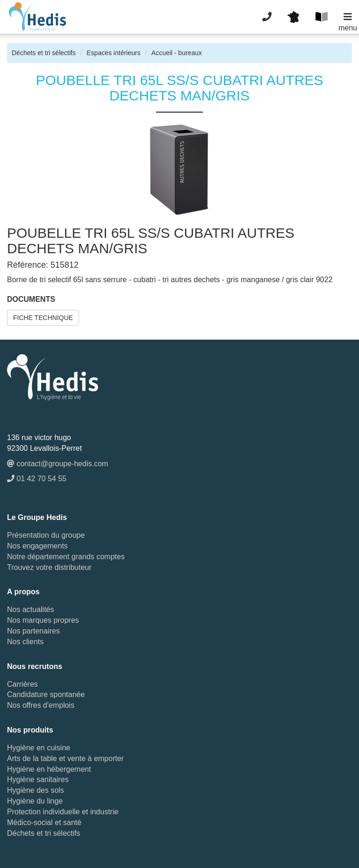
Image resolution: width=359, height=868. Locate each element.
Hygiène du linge (35, 801)
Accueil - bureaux (177, 53)
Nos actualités (31, 609)
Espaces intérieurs (113, 53)
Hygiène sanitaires (38, 779)
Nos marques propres (43, 620)
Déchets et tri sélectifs (44, 53)
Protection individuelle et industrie (63, 812)
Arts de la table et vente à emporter (65, 758)
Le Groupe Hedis (37, 517)
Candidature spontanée (46, 694)
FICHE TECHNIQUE (43, 318)
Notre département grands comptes (66, 557)
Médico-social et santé (44, 822)
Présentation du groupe (46, 535)
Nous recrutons (35, 666)
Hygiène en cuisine (39, 748)
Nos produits (30, 730)
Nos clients (25, 642)
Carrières (22, 684)
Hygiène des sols (36, 790)
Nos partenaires (33, 631)
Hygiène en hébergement (49, 769)
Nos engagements (37, 546)
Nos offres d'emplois (41, 705)
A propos (23, 592)
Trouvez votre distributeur (49, 567)
